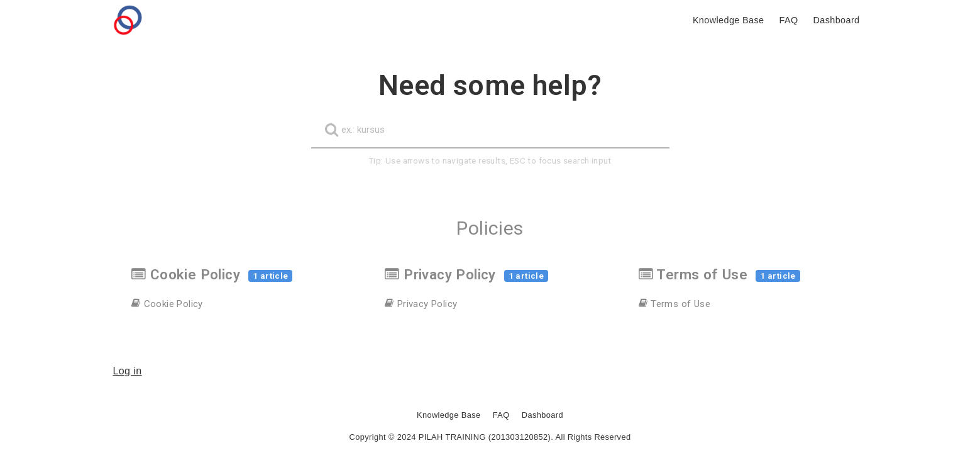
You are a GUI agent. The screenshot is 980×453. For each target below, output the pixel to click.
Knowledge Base (449, 415)
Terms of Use (719, 274)
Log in (128, 371)
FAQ (501, 415)
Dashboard (542, 415)
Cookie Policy (212, 274)
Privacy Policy (466, 274)
